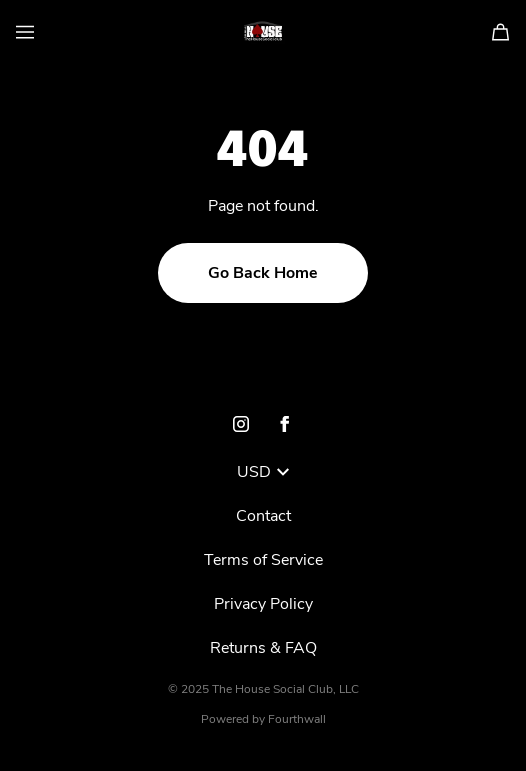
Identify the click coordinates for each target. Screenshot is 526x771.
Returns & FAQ (263, 648)
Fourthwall (297, 719)
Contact (263, 516)
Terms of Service (263, 560)
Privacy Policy (263, 604)
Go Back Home (263, 273)
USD (263, 472)
